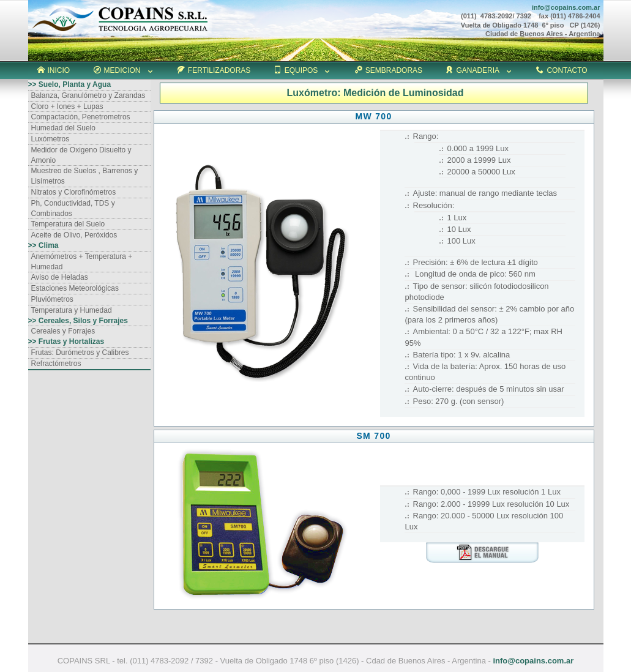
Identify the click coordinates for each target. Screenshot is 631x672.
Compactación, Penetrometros (81, 117)
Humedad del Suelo (63, 128)
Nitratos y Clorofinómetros (74, 192)
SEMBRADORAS (389, 70)
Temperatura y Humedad (72, 310)
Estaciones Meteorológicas (75, 288)
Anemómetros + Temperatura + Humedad (82, 262)
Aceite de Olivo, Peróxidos (74, 235)
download (482, 553)
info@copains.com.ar (533, 661)
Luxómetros (50, 139)
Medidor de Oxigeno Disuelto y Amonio (81, 155)
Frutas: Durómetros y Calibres (80, 353)
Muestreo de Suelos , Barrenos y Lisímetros (85, 176)
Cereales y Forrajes (63, 331)
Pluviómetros (52, 299)
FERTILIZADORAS (214, 70)
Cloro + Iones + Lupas (67, 106)
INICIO (54, 70)
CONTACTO (562, 70)
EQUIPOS (303, 71)
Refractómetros (56, 364)
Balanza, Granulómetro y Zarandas (88, 95)
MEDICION (124, 71)
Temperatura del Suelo (68, 224)
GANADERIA (479, 71)
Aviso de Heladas (60, 277)
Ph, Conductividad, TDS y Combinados (73, 208)
